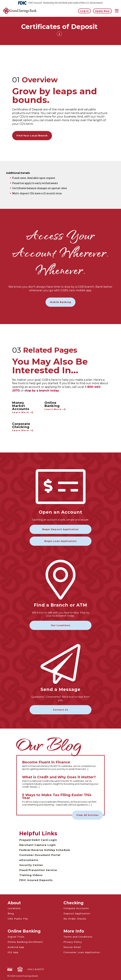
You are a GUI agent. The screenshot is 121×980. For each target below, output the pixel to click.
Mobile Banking (60, 302)
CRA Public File (18, 919)
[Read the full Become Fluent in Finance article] (61, 766)
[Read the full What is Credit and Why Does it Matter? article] (61, 782)
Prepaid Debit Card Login (38, 840)
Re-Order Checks (75, 919)
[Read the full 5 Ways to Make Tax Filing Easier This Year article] (61, 800)
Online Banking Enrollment (25, 942)
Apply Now (102, 11)
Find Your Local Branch (32, 136)
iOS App (13, 952)
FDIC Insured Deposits (36, 880)
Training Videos (31, 875)
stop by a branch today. (42, 391)
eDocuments (29, 860)
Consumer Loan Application (82, 952)
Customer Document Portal (40, 855)
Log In (84, 11)
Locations (14, 908)
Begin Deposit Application (60, 529)
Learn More (23, 412)
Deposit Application (77, 913)
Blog (11, 913)
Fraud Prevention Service (38, 870)
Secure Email (72, 947)
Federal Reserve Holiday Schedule (45, 850)
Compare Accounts (76, 908)
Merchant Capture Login (38, 845)
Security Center (31, 865)
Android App (16, 947)
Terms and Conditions (78, 937)
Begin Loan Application (60, 541)
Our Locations (60, 625)
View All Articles (87, 815)
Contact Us (61, 710)
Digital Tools (16, 937)
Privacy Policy (73, 942)
